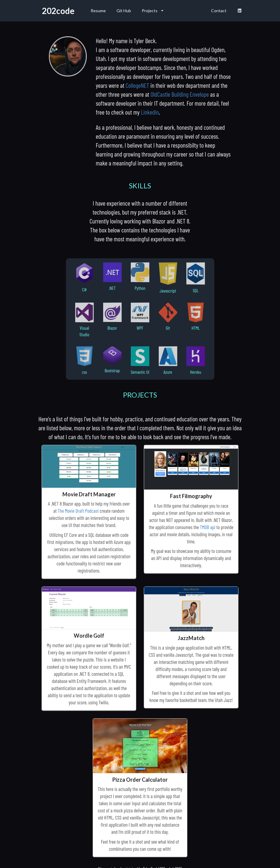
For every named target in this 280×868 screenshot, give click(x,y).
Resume (98, 11)
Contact (219, 11)
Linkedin (150, 112)
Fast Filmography (191, 496)
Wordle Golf (89, 636)
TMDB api (207, 527)
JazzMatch (191, 638)
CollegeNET (137, 85)
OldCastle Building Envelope (180, 94)
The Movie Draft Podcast (78, 511)
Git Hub (124, 11)
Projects (153, 11)
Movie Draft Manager (89, 494)
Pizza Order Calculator (140, 780)
